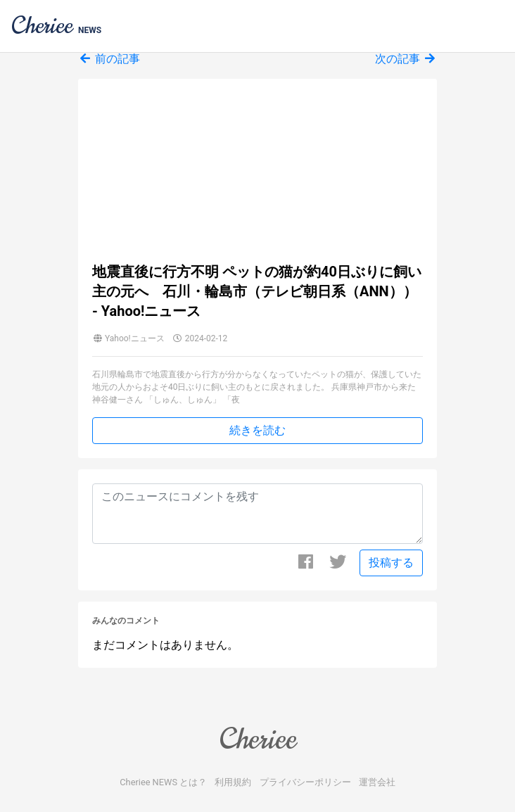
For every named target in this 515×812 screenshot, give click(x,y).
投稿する (391, 563)
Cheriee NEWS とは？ (163, 782)
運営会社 (377, 782)
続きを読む (257, 430)
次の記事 (406, 59)
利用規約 (233, 782)
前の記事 (109, 59)
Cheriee (257, 739)
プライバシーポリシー (305, 782)
